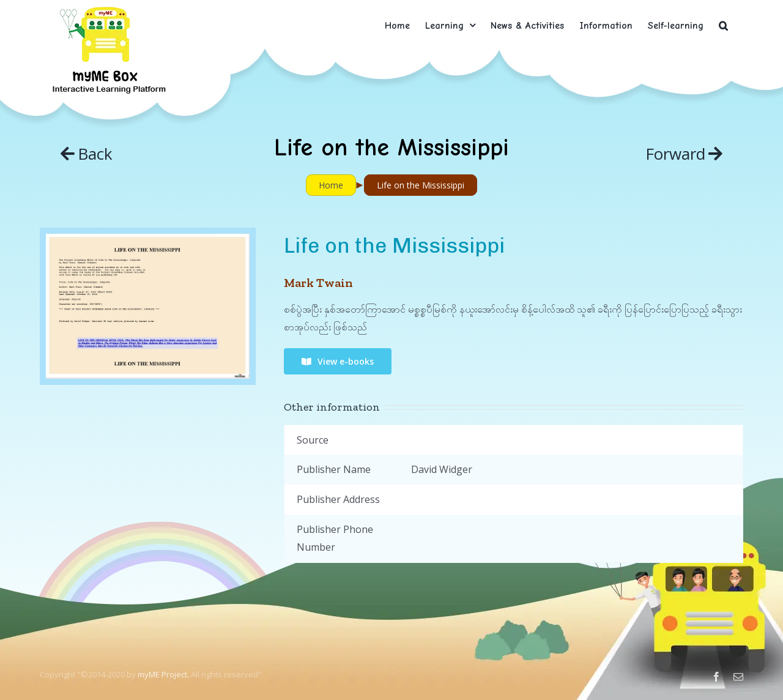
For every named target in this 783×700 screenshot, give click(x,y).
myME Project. (163, 674)
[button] (723, 25)
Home (331, 185)
